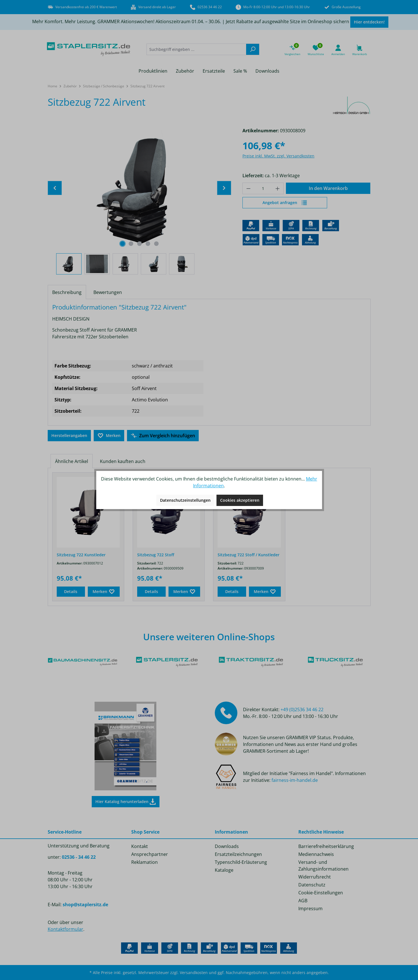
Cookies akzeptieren (240, 500)
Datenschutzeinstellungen (185, 500)
